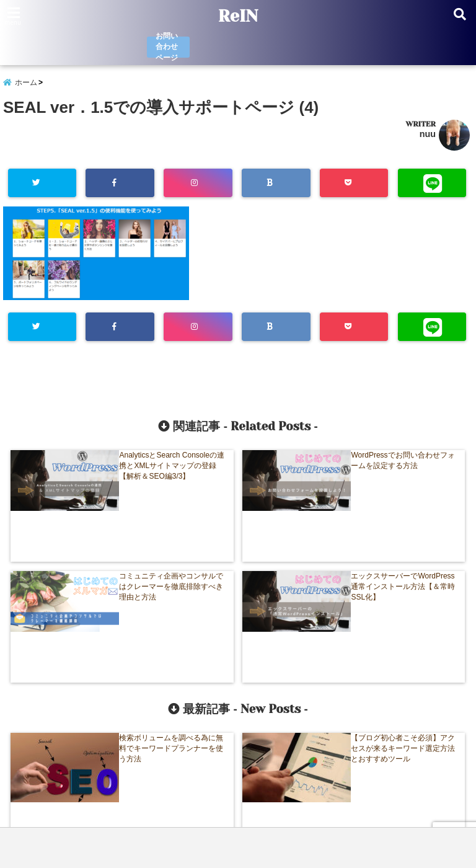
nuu (428, 139)
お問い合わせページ (166, 48)
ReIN (238, 16)
